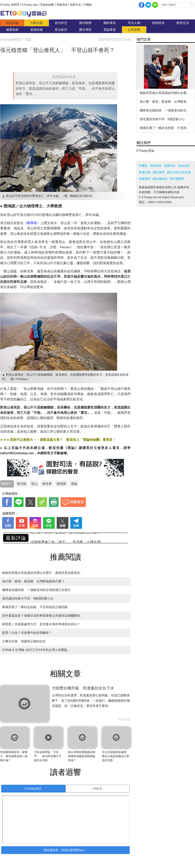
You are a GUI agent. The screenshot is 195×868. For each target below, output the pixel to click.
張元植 (21, 484)
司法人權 (134, 23)
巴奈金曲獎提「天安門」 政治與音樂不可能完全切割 (48, 756)
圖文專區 (85, 30)
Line (155, 5)
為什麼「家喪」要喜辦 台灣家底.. (164, 102)
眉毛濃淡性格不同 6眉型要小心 (162, 119)
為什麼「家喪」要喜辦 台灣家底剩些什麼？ (65, 538)
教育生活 (183, 23)
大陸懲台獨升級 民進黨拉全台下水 (83, 688)
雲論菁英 (110, 30)
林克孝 (47, 484)
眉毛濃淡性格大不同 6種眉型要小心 (28, 598)
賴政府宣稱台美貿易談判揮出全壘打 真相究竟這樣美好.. (42, 573)
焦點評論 (12, 23)
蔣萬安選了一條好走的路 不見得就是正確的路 (35, 607)
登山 (34, 484)
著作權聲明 (177, 179)
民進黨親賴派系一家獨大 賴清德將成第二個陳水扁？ (14, 756)
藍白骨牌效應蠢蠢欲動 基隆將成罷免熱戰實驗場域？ (83, 756)
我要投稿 (62, 5)
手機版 (88, 5)
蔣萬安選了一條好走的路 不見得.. (164, 128)
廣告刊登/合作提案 (179, 172)
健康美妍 (12, 30)
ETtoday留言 (33, 789)
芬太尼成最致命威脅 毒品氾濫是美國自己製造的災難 (116, 756)
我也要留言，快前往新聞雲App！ (65, 850)
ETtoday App (30, 5)
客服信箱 (145, 172)
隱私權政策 (160, 179)
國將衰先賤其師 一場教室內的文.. (164, 110)
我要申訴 (75, 5)
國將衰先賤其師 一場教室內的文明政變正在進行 (36, 590)
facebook (142, 5)
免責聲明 (145, 179)
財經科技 (158, 23)
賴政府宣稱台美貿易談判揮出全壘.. (164, 93)
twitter (148, 5)
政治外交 (61, 23)
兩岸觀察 (85, 23)
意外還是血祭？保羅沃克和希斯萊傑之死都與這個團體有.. (42, 616)
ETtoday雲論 (146, 151)
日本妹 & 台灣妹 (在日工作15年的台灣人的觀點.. (36, 650)
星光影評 (61, 30)
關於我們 (159, 172)
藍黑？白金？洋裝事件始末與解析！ (27, 633)
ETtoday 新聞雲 (10, 5)
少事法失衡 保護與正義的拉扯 (24, 641)
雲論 (26, 14)
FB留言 (97, 789)
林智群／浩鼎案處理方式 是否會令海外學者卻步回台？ (41, 624)
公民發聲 (134, 30)
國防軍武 (110, 23)
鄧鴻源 (61, 484)
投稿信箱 (184, 166)
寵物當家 (37, 30)
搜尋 (192, 5)
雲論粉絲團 (47, 5)
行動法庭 (37, 23)
